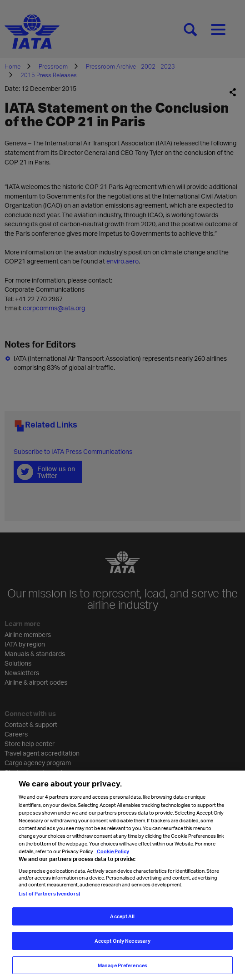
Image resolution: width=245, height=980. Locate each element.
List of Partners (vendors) (49, 897)
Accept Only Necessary (122, 944)
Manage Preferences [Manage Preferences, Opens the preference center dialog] (122, 969)
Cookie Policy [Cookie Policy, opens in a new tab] (112, 855)
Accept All (122, 920)
